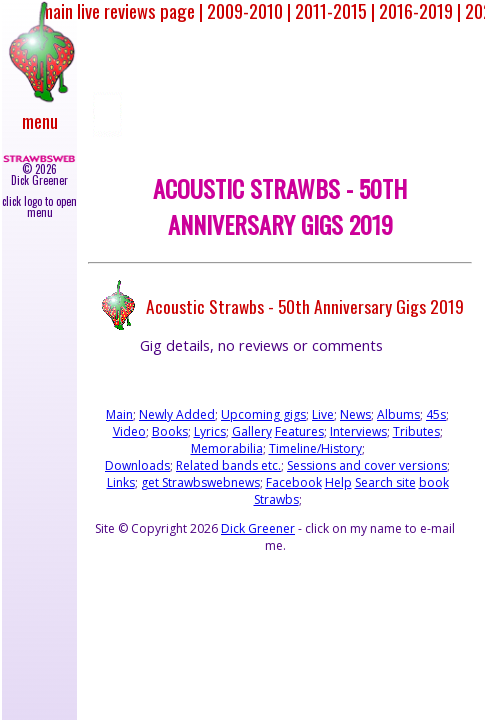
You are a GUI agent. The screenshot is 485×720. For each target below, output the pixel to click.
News (355, 414)
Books (170, 431)
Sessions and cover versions (367, 465)
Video (129, 431)
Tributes (416, 431)
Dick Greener (258, 528)
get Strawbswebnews (200, 482)
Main (119, 414)
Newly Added (177, 414)
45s (436, 414)
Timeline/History (315, 448)
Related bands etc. (228, 465)
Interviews (358, 431)
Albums (398, 414)
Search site (385, 482)
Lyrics (210, 431)
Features (299, 431)
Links (121, 482)
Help (338, 482)
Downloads (137, 465)
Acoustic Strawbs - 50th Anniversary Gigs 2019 (305, 304)
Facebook (294, 482)
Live (323, 414)
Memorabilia (227, 448)
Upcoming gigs (263, 414)
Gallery (252, 431)
